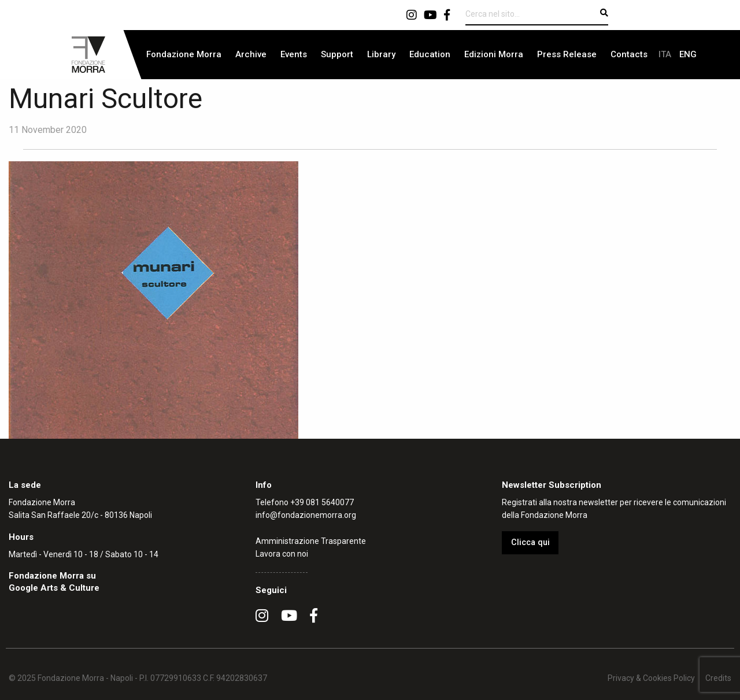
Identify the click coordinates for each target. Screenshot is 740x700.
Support (337, 54)
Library (381, 54)
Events (294, 54)
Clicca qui (530, 542)
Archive (251, 54)
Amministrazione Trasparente (311, 541)
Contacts (629, 54)
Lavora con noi (282, 554)
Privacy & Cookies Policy (651, 678)
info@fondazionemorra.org (306, 515)
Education (430, 54)
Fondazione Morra (184, 54)
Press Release (567, 54)
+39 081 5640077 (322, 502)
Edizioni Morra (494, 54)
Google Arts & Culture (54, 588)
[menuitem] (184, 55)
